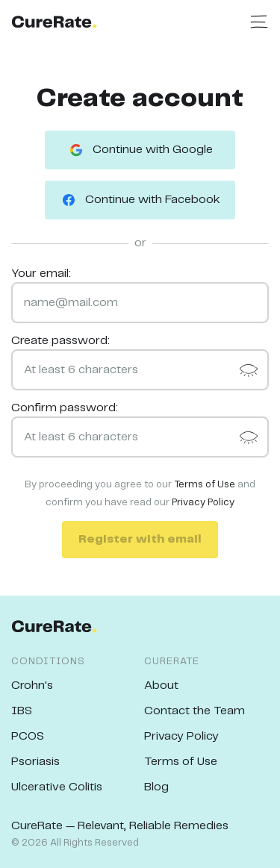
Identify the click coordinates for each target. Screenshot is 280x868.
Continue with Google (140, 150)
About (161, 686)
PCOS (28, 736)
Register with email (140, 539)
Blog (156, 787)
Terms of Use (205, 485)
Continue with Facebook (140, 200)
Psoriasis (35, 762)
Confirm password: (65, 408)
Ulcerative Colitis (57, 787)
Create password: (60, 341)
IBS (22, 711)
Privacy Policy (203, 503)
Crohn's (32, 686)
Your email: (41, 274)
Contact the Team (195, 711)
